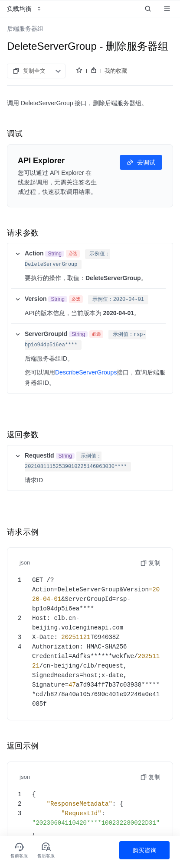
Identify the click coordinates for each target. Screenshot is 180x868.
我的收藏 (116, 71)
